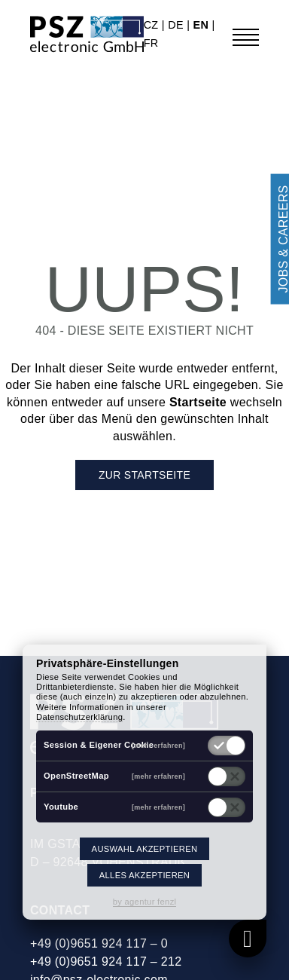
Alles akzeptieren (144, 875)
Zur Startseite (144, 475)
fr (151, 43)
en (203, 25)
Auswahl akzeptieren (145, 849)
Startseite (198, 402)
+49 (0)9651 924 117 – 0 (99, 943)
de (177, 25)
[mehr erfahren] (158, 745)
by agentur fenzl (145, 902)
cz (153, 25)
